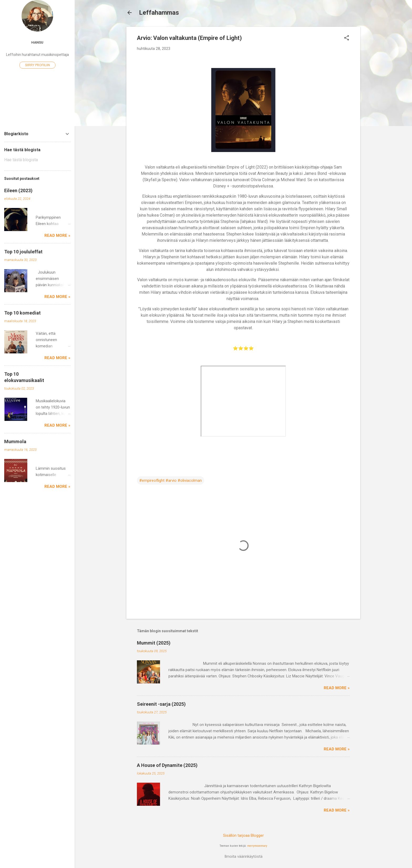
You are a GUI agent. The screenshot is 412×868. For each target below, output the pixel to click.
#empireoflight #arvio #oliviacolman (171, 480)
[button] (347, 38)
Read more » (337, 688)
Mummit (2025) (154, 643)
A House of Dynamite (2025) (167, 765)
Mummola (15, 441)
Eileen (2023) (18, 190)
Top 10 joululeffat (23, 252)
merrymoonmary (257, 846)
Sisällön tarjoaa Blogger (243, 835)
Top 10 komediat (22, 313)
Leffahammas (159, 13)
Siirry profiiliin (37, 65)
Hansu (37, 42)
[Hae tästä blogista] (37, 160)
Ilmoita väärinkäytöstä (243, 856)
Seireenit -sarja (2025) (161, 704)
